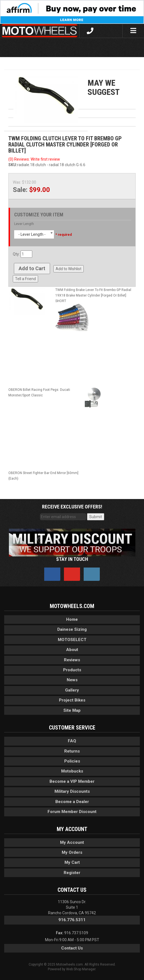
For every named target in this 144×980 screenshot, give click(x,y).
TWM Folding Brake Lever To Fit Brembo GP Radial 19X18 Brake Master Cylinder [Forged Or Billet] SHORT (93, 295)
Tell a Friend (25, 279)
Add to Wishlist (69, 269)
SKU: (13, 165)
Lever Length (24, 224)
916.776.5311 (72, 920)
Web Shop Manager (81, 969)
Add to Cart (32, 268)
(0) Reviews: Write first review (34, 159)
